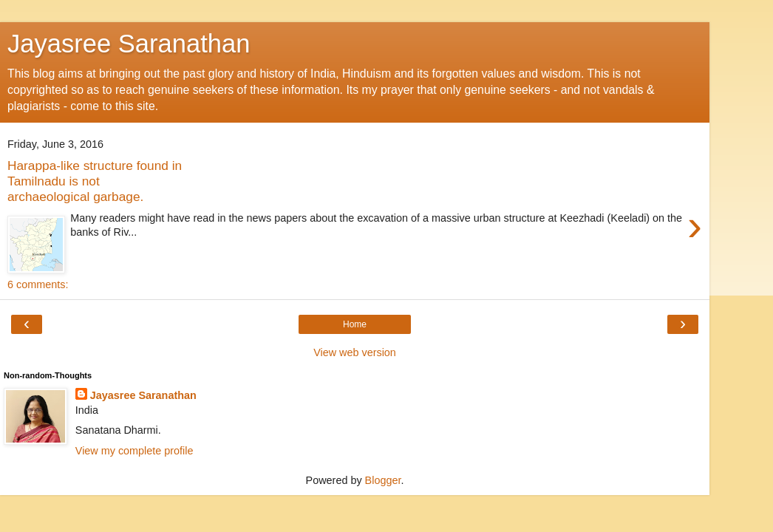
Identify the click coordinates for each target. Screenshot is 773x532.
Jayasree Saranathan (129, 44)
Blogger (383, 480)
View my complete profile (134, 451)
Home (355, 324)
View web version (355, 352)
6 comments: (38, 284)
